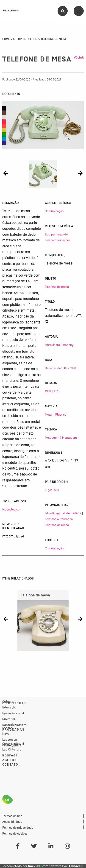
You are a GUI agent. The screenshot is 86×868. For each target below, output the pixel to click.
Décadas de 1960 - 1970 (60, 368)
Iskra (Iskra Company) (60, 345)
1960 (48, 391)
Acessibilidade (12, 822)
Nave (6, 734)
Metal (49, 414)
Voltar (79, 58)
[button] (6, 173)
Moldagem (52, 438)
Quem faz (9, 719)
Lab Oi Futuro (12, 749)
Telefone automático (59, 519)
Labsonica (10, 740)
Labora (7, 728)
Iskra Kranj (52, 513)
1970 (57, 391)
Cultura (8, 702)
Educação (9, 707)
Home (6, 39)
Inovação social (13, 713)
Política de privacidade (18, 828)
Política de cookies (15, 833)
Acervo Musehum (25, 39)
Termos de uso (12, 816)
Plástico (61, 414)
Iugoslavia (52, 490)
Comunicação (54, 211)
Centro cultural (13, 744)
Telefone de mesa (57, 287)
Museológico (11, 509)
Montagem (69, 438)
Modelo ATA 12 (72, 513)
